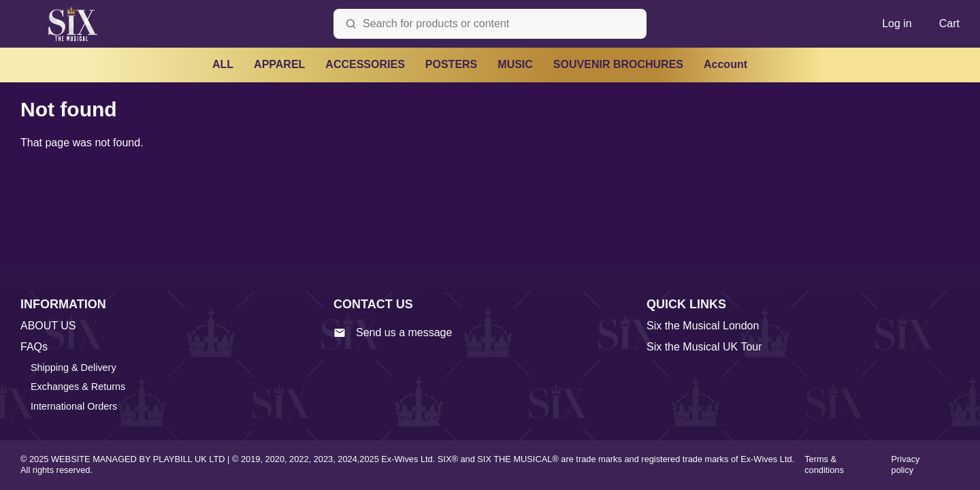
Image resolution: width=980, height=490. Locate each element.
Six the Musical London (703, 326)
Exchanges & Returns (78, 387)
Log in (897, 23)
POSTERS (451, 64)
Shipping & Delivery (73, 367)
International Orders (74, 406)
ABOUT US (48, 326)
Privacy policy (906, 465)
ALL (223, 64)
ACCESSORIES (365, 64)
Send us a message (393, 333)
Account (725, 64)
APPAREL (279, 64)
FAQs (34, 347)
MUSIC (515, 64)
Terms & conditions (824, 465)
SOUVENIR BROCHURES (618, 64)
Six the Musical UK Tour (704, 347)
